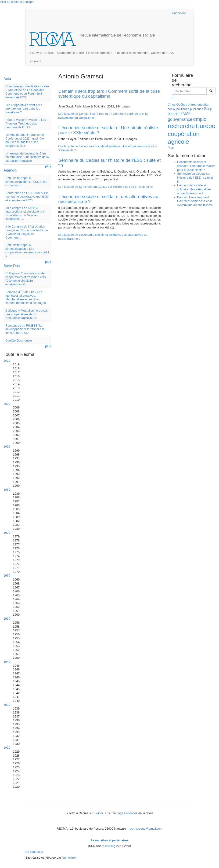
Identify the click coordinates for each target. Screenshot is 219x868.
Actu (7, 79)
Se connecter (34, 852)
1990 (7, 447)
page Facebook (127, 813)
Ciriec (172, 105)
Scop (208, 109)
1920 (7, 748)
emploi (200, 119)
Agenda (10, 170)
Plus (171, 148)
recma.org (109, 846)
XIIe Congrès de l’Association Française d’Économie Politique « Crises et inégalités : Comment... (27, 232)
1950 (7, 619)
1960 (7, 576)
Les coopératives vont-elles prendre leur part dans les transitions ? (24, 109)
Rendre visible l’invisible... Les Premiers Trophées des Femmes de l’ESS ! (26, 123)
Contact (36, 61)
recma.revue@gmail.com (145, 829)
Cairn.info (148, 13)
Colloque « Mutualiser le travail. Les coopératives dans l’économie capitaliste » (27, 314)
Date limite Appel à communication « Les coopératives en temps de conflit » (27, 250)
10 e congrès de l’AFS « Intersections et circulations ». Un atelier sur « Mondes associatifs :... (25, 213)
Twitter (99, 813)
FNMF (185, 114)
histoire (174, 114)
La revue (36, 53)
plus (48, 166)
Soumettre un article (70, 53)
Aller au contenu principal (17, 2)
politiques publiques (190, 109)
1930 (7, 705)
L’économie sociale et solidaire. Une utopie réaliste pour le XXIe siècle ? (108, 130)
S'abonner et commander (132, 53)
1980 (7, 490)
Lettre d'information (99, 53)
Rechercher (172, 97)
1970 (7, 533)
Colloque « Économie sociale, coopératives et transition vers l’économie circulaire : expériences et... (26, 279)
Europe (205, 126)
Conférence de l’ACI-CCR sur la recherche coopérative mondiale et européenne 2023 (27, 197)
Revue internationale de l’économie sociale (117, 35)
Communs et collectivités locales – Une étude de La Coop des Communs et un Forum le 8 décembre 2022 (27, 92)
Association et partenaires (109, 840)
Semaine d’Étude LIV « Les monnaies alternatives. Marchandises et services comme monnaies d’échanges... (27, 298)
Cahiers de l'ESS (162, 53)
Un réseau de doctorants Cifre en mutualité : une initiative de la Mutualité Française (27, 157)
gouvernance (180, 119)
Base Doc (12, 266)
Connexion (179, 13)
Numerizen (69, 858)
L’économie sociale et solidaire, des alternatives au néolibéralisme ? (108, 199)
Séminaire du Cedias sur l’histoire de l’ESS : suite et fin (109, 163)
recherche (181, 126)
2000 (7, 404)
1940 (7, 662)
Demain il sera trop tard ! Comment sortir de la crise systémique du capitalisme (109, 94)
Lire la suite (106, 187)
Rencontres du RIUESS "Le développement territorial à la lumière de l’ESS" (25, 329)
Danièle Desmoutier (19, 340)
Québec (182, 105)
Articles (49, 53)
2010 (7, 361)
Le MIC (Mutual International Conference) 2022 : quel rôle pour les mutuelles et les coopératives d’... (25, 140)
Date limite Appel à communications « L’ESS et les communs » (26, 182)
